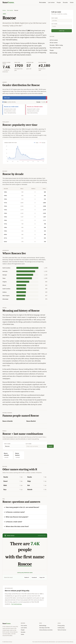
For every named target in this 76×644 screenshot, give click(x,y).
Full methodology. (17, 604)
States (72, 2)
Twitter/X (27, 577)
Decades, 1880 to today (56, 45)
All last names (54, 43)
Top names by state (55, 48)
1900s (5, 199)
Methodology (53, 53)
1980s (5, 227)
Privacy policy (61, 625)
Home (4, 10)
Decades (65, 2)
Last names (51, 2)
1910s (5, 203)
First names (43, 2)
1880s (5, 192)
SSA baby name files (44, 628)
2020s (5, 242)
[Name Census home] (8, 3)
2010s (5, 238)
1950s (5, 217)
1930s (5, 210)
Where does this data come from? (17, 526)
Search (50, 446)
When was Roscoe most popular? (17, 517)
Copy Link (42, 577)
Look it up (62, 31)
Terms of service (62, 630)
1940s (5, 213)
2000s (5, 234)
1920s (5, 206)
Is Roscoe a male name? (14, 522)
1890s (5, 195)
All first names (54, 40)
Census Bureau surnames (46, 630)
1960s (5, 220)
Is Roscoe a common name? (15, 512)
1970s (5, 224)
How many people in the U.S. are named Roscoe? (22, 507)
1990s (5, 231)
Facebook (34, 577)
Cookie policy (61, 628)
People (59, 2)
